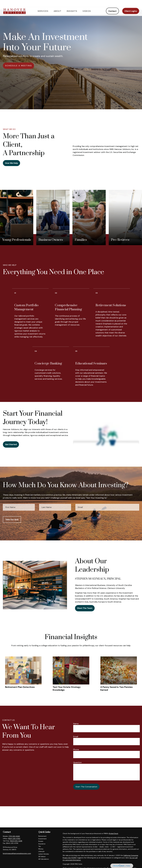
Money (41, 849)
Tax (40, 846)
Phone (76, 750)
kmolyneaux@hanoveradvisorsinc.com (17, 853)
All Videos (42, 856)
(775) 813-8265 (14, 836)
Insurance (42, 844)
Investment (42, 839)
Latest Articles (44, 854)
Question (77, 762)
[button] (43, 5)
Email (76, 737)
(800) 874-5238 (16, 841)
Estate (41, 841)
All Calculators (44, 859)
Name (76, 724)
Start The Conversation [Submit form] (86, 787)
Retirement (42, 836)
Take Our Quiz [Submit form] (12, 520)
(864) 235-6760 (14, 839)
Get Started (11, 444)
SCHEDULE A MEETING (18, 66)
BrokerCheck (114, 833)
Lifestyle (41, 851)
